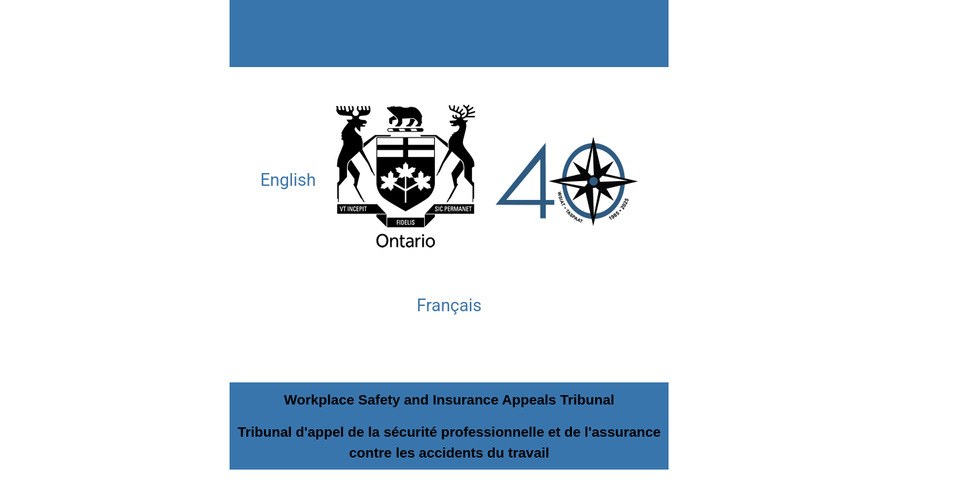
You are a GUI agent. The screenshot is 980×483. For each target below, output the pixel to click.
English (288, 180)
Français (449, 305)
